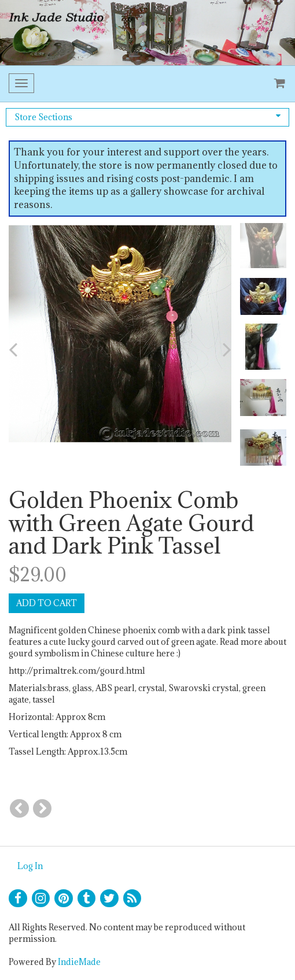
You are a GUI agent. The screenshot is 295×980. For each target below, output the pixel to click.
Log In (30, 866)
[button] (30, 350)
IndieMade (79, 962)
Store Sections (147, 117)
